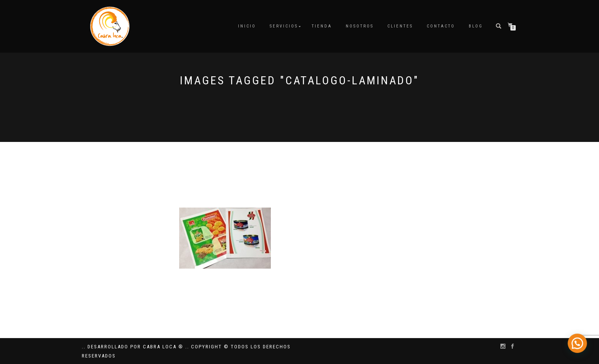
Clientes (400, 26)
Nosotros (360, 26)
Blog (476, 26)
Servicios (284, 26)
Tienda (322, 26)
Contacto (441, 26)
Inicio (247, 26)
